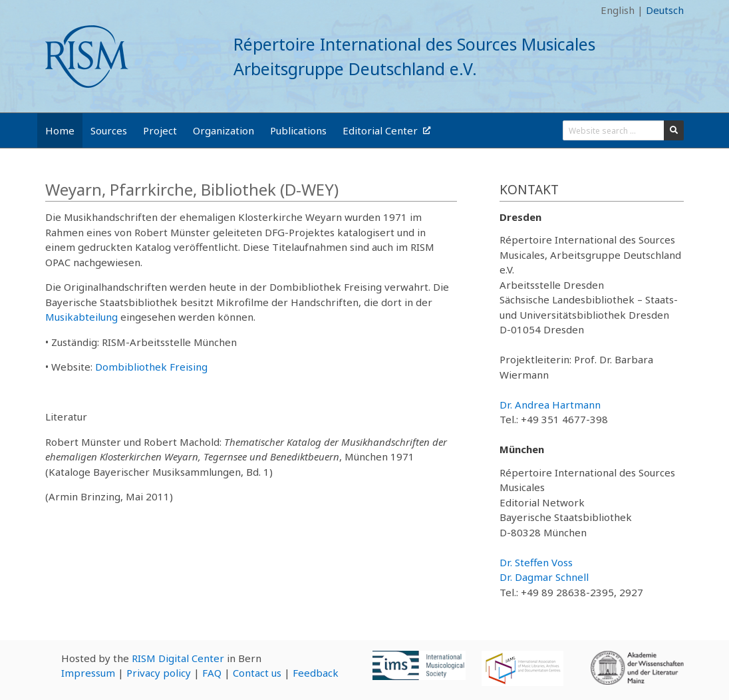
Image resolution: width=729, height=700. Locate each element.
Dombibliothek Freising (151, 367)
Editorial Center (386, 130)
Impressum (88, 673)
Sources (109, 130)
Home (60, 130)
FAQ (212, 673)
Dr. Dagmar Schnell (544, 577)
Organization (223, 130)
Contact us (257, 673)
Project (160, 130)
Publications (298, 130)
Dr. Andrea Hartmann (550, 405)
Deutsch (665, 10)
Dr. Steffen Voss (536, 562)
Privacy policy (159, 673)
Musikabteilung (81, 317)
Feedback (316, 673)
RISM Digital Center (178, 658)
